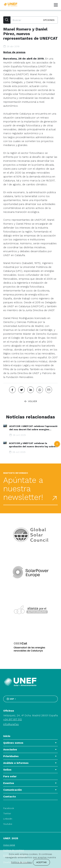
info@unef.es (11, 724)
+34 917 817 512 (13, 719)
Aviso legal (9, 845)
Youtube (8, 824)
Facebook (9, 808)
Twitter (7, 813)
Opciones (49, 20)
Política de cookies (21, 862)
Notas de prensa (14, 52)
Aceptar (41, 862)
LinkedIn (8, 819)
